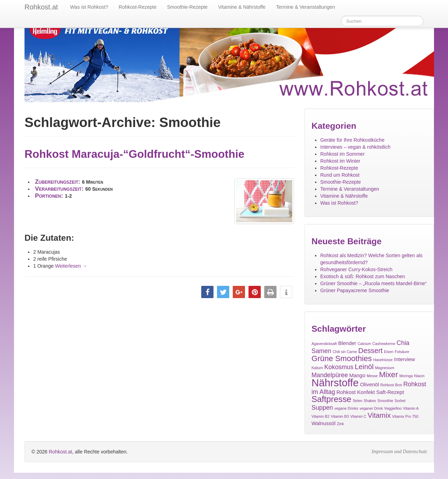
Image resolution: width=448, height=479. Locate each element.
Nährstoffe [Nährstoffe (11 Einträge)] (335, 383)
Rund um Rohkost (340, 175)
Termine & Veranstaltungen (306, 7)
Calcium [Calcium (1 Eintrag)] (365, 344)
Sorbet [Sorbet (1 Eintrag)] (400, 401)
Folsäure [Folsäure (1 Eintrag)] (402, 352)
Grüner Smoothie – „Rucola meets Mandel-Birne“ (373, 283)
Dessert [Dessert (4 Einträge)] (371, 351)
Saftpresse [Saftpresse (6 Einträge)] (331, 399)
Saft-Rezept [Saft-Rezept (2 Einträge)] (390, 392)
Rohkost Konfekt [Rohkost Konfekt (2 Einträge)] (356, 392)
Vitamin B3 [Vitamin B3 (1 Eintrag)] (340, 416)
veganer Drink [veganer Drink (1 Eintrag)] (371, 408)
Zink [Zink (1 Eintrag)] (340, 424)
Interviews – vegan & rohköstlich (355, 147)
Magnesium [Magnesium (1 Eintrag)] (384, 368)
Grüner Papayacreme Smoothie (355, 290)
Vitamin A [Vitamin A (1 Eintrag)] (411, 408)
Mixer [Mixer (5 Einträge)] (388, 375)
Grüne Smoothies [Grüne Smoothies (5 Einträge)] (342, 358)
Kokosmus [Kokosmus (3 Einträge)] (339, 367)
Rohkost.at (60, 452)
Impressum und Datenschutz (399, 452)
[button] (207, 292)
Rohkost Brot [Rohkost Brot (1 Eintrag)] (391, 385)
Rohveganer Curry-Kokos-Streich (356, 269)
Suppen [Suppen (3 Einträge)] (322, 408)
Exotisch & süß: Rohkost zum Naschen (363, 276)
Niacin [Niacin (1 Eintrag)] (419, 376)
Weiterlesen (71, 266)
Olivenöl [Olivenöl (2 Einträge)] (370, 384)
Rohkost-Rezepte (138, 7)
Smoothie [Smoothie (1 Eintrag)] (385, 401)
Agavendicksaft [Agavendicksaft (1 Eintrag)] (324, 344)
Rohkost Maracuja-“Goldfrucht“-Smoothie (134, 154)
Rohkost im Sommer (342, 154)
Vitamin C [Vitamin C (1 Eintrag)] (358, 416)
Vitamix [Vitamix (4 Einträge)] (379, 415)
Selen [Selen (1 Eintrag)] (358, 401)
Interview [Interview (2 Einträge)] (405, 359)
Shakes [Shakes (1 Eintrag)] (370, 401)
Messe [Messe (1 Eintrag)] (372, 376)
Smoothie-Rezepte (187, 7)
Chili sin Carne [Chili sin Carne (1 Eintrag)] (345, 352)
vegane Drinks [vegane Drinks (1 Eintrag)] (346, 408)
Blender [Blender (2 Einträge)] (347, 343)
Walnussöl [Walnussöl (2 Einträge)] (324, 423)
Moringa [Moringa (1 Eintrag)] (406, 376)
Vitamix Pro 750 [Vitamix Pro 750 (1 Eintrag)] (405, 416)
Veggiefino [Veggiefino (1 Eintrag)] (393, 408)
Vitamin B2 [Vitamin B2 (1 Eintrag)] (320, 416)
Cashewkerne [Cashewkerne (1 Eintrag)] (384, 344)
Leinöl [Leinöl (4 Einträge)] (364, 367)
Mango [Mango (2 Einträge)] (357, 375)
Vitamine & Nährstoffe (242, 7)
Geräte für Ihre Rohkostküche (352, 140)
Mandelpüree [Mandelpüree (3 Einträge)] (330, 375)
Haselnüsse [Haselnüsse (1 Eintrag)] (383, 360)
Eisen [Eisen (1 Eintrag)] (389, 352)
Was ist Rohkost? (89, 7)
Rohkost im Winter (340, 161)
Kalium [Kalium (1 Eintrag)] (317, 368)
